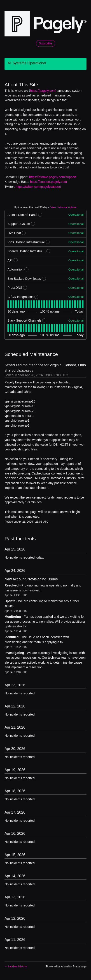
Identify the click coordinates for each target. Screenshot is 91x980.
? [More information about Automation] (27, 270)
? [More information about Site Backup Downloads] (44, 279)
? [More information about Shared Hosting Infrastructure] (48, 251)
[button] (46, 44)
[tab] (8, 304)
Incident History (16, 967)
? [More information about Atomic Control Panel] (40, 215)
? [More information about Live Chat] (24, 233)
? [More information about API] (15, 260)
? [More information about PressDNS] (25, 288)
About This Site (21, 85)
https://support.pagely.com (48, 182)
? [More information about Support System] (33, 224)
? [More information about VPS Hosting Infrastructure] (48, 242)
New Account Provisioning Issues (31, 579)
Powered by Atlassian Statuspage (66, 967)
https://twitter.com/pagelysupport (38, 187)
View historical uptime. (64, 207)
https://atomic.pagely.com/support (53, 177)
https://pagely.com (43, 91)
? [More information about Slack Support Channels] (44, 321)
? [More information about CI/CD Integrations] (36, 297)
